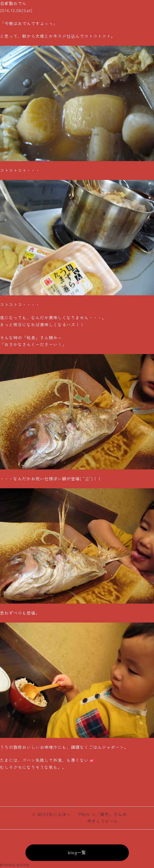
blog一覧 (77, 852)
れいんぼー (51, 814)
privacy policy (15, 864)
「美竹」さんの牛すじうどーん (103, 818)
